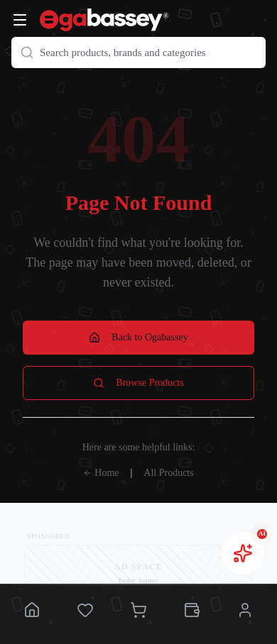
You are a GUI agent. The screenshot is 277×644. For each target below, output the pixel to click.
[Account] (245, 611)
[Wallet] (192, 611)
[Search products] (138, 52)
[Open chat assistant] (243, 553)
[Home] (32, 611)
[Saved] (85, 611)
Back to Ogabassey (138, 338)
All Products (168, 473)
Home (101, 473)
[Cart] (138, 611)
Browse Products (138, 383)
